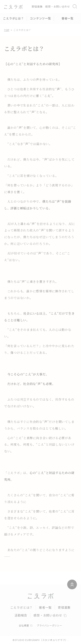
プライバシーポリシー (49, 625)
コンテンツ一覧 (40, 18)
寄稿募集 (37, 6)
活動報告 (21, 615)
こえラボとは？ (13, 18)
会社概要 (25, 625)
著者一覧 (67, 18)
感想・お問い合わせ (58, 6)
